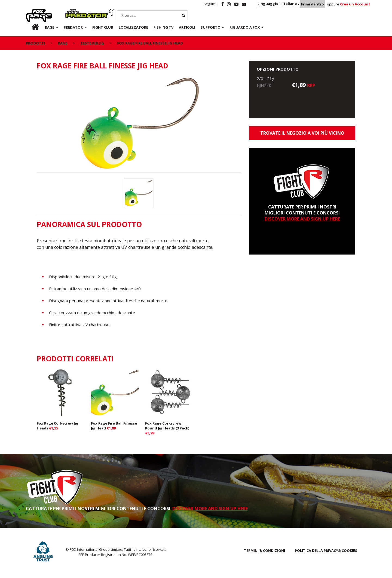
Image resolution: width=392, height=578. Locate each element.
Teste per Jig (92, 43)
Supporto (211, 27)
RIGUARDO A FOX (245, 27)
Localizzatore (133, 27)
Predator (74, 12)
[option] (139, 124)
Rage (31, 12)
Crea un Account (355, 4)
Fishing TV (163, 27)
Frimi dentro (313, 4)
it (30, 27)
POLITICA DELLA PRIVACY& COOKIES (326, 550)
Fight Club (103, 27)
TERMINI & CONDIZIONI (264, 550)
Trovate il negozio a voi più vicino (302, 133)
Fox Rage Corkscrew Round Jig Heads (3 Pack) (167, 426)
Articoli (187, 27)
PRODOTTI (35, 43)
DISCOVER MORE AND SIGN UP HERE (302, 219)
